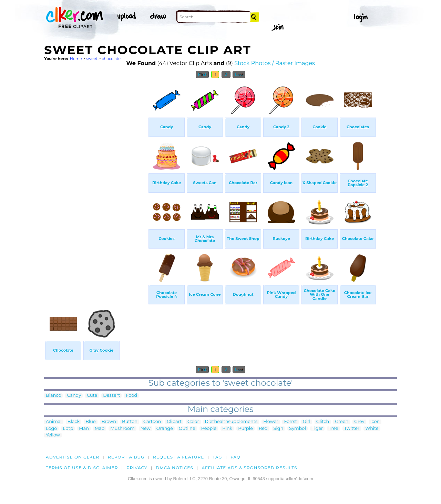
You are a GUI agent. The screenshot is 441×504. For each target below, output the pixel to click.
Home (76, 59)
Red (263, 429)
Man (84, 429)
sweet (92, 59)
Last (239, 74)
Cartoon (152, 422)
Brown (109, 422)
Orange (165, 429)
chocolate (111, 59)
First (202, 74)
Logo (51, 429)
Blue (90, 422)
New (146, 429)
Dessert (111, 396)
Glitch (323, 422)
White (372, 429)
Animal (54, 422)
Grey (359, 422)
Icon (375, 422)
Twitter (352, 429)
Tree (334, 429)
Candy (74, 396)
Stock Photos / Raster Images (275, 63)
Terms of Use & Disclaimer (82, 468)
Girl (307, 422)
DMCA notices (175, 468)
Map (100, 429)
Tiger (317, 429)
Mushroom (122, 429)
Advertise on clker (73, 457)
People (209, 429)
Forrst (290, 422)
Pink (227, 429)
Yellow (53, 435)
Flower (271, 422)
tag (217, 457)
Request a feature (178, 457)
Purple (245, 429)
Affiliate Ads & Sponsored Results (249, 468)
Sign (279, 429)
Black (74, 422)
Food (131, 396)
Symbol (298, 429)
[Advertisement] (96, 185)
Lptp (68, 429)
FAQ (235, 457)
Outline (187, 429)
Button (130, 422)
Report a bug (126, 457)
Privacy (137, 468)
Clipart (174, 422)
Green (342, 422)
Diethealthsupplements (231, 422)
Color (193, 422)
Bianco (53, 396)
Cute (92, 396)
